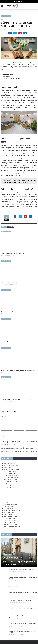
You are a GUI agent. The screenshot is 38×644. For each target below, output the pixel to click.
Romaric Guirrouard (6, 30)
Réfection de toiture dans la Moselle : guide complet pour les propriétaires (22, 608)
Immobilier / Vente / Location (10, 496)
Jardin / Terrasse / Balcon (9, 500)
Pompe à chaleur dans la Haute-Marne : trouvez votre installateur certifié (22, 585)
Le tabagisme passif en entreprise (9, 341)
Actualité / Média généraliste (10, 463)
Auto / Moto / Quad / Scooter (10, 471)
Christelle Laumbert (14, 285)
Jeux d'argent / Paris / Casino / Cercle (12, 502)
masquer (16, 75)
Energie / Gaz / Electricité (9, 488)
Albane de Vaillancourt (14, 372)
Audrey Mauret (13, 619)
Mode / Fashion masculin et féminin (12, 512)
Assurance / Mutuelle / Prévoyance (11, 469)
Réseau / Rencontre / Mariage (10, 516)
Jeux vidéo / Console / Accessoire (11, 504)
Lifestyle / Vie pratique (9, 506)
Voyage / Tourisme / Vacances (10, 529)
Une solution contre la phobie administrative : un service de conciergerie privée (19, 399)
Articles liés (4, 227)
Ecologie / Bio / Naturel (9, 486)
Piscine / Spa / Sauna (8, 514)
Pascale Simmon (13, 401)
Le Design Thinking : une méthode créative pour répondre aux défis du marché (18, 370)
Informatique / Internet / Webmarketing (12, 498)
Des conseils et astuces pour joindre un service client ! (13, 254)
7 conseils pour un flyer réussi (8, 312)
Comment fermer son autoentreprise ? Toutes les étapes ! (14, 283)
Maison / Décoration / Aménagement (12, 510)
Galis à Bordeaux (23, 196)
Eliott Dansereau (13, 571)
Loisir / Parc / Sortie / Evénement (11, 508)
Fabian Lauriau (12, 256)
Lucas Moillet (12, 610)
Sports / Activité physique (9, 523)
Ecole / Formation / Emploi (9, 484)
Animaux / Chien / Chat (9, 467)
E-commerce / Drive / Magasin (10, 482)
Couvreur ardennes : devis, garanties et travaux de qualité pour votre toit (22, 569)
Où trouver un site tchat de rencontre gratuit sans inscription (20, 600)
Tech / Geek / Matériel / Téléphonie (11, 525)
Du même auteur (11, 227)
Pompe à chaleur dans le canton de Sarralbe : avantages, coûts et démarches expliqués (19, 558)
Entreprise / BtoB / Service (6, 16)
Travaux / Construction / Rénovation (12, 527)
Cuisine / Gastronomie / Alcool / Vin (11, 476)
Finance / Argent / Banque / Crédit (11, 494)
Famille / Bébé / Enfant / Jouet (10, 492)
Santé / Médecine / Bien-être (10, 521)
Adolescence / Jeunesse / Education (11, 465)
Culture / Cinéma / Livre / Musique (11, 478)
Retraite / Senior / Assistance (10, 518)
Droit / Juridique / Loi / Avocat (10, 480)
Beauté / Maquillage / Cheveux (10, 473)
